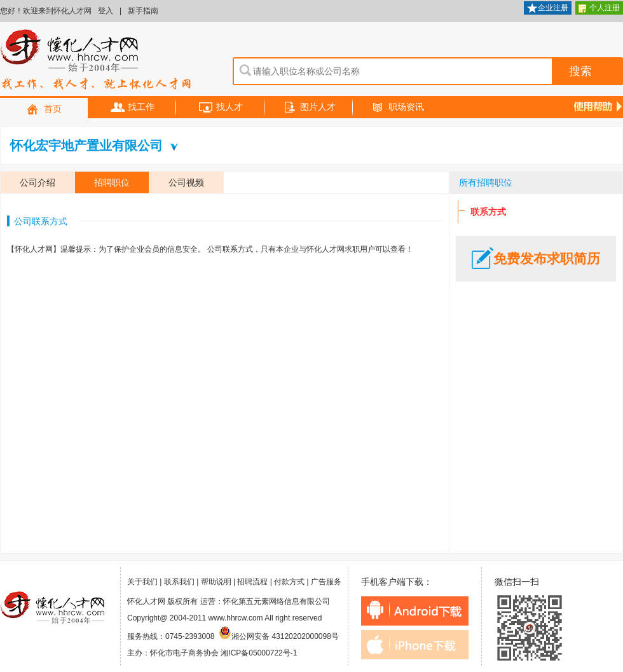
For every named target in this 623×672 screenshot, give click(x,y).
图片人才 (309, 108)
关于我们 (142, 582)
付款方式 (289, 582)
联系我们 (179, 582)
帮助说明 (216, 582)
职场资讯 (397, 108)
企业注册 (548, 9)
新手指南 (143, 11)
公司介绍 (38, 182)
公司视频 (186, 182)
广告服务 (326, 582)
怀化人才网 (96, 60)
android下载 (415, 611)
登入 (106, 11)
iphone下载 (415, 645)
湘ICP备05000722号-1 (259, 653)
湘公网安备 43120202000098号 (279, 636)
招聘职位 (112, 182)
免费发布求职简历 (536, 259)
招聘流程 (252, 582)
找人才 (221, 108)
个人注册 (599, 9)
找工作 (132, 108)
